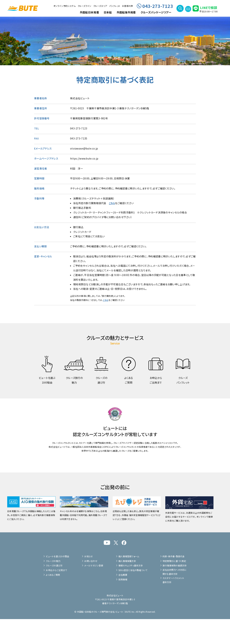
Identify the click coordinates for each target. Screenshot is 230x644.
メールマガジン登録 (94, 590)
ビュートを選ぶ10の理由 (57, 581)
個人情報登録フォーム (129, 581)
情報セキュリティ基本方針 (131, 590)
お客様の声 (127, 6)
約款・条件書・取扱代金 (174, 581)
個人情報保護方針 (127, 586)
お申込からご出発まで (56, 595)
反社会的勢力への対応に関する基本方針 (175, 597)
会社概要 (123, 600)
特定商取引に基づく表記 (174, 586)
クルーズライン (85, 6)
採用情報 (123, 604)
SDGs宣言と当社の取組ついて (133, 595)
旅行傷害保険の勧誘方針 (175, 590)
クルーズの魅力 (53, 586)
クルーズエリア (100, 6)
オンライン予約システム (65, 6)
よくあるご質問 (53, 600)
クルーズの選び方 (54, 590)
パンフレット (115, 6)
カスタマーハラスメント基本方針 (173, 605)
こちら (112, 203)
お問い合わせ (91, 586)
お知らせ (88, 581)
